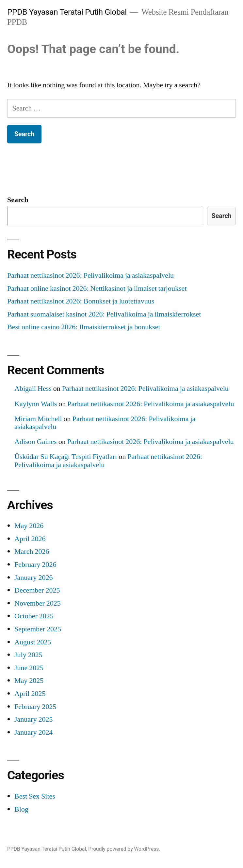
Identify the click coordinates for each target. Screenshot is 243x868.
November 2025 (38, 603)
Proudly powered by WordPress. (124, 849)
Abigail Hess (33, 389)
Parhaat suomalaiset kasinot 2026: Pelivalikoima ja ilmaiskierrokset (104, 314)
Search (18, 200)
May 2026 (29, 526)
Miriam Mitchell (38, 419)
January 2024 (33, 732)
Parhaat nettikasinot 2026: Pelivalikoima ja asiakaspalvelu (90, 275)
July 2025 (28, 655)
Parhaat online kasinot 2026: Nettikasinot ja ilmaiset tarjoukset (97, 288)
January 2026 (33, 578)
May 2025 (29, 681)
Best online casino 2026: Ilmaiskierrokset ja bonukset (84, 327)
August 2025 (33, 642)
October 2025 (34, 616)
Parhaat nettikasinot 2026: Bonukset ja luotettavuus (81, 301)
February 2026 (35, 565)
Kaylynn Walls (36, 404)
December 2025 (37, 590)
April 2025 (30, 694)
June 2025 (29, 668)
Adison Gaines (36, 442)
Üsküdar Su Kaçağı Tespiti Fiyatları (66, 457)
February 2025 (35, 707)
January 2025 (33, 719)
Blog (21, 809)
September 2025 (38, 629)
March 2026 (32, 552)
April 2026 (30, 539)
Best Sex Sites (35, 796)
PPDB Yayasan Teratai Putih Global (67, 12)
